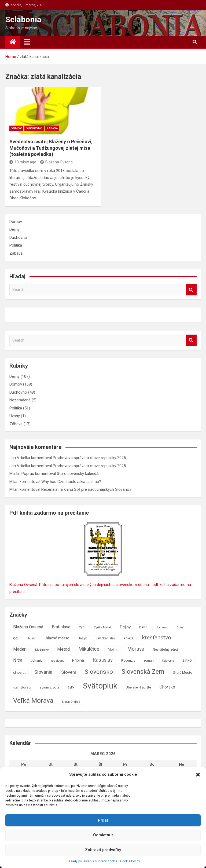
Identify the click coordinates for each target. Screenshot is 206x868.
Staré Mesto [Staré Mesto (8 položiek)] (183, 673)
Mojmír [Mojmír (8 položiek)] (113, 649)
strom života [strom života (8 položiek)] (50, 687)
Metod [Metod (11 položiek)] (63, 649)
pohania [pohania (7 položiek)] (37, 661)
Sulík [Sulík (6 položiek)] (71, 688)
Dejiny (14, 229)
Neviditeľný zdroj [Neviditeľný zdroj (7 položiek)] (165, 650)
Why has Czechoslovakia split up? (71, 482)
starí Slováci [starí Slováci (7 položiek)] (22, 687)
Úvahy (15, 416)
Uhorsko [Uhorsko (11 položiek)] (167, 687)
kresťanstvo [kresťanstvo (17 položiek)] (157, 638)
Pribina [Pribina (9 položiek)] (78, 660)
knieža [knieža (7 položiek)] (129, 638)
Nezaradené (20, 400)
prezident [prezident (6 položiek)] (57, 661)
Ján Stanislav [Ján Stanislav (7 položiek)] (105, 638)
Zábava (52, 128)
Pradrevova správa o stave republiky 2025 (89, 458)
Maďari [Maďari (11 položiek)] (20, 649)
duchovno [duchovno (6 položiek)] (162, 627)
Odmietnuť (103, 835)
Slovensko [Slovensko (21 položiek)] (99, 672)
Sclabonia (23, 19)
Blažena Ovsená (56, 162)
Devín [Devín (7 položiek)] (143, 627)
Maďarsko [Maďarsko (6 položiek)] (42, 650)
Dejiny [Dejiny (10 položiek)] (125, 627)
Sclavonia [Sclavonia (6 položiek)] (168, 661)
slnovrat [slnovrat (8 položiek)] (19, 673)
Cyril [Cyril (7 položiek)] (82, 627)
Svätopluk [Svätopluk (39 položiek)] (100, 686)
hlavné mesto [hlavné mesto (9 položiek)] (58, 638)
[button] (198, 775)
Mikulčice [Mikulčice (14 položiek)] (89, 649)
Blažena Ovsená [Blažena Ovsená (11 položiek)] (28, 627)
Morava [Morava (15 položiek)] (136, 649)
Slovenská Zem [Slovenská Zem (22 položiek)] (143, 672)
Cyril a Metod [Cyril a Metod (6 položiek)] (102, 627)
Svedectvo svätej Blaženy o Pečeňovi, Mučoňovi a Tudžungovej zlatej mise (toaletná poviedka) (51, 148)
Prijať (103, 820)
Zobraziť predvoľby (103, 850)
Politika (16, 245)
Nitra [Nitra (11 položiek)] (18, 660)
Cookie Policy (130, 861)
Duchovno (34, 128)
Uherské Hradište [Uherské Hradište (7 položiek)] (138, 687)
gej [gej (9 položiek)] (16, 638)
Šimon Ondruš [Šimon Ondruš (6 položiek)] (71, 702)
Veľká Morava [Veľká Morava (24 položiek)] (33, 700)
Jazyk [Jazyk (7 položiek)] (82, 638)
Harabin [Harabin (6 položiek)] (32, 638)
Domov (16, 128)
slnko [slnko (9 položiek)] (187, 660)
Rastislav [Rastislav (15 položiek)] (103, 660)
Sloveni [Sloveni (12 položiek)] (69, 672)
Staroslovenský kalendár (78, 474)
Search (191, 290)
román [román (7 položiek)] (149, 661)
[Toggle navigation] (27, 42)
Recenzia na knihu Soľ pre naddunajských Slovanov (86, 489)
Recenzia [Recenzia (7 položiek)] (128, 661)
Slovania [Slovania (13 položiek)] (43, 672)
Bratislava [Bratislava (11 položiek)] (61, 627)
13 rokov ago (23, 162)
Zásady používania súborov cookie (92, 861)
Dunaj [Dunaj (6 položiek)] (180, 627)
